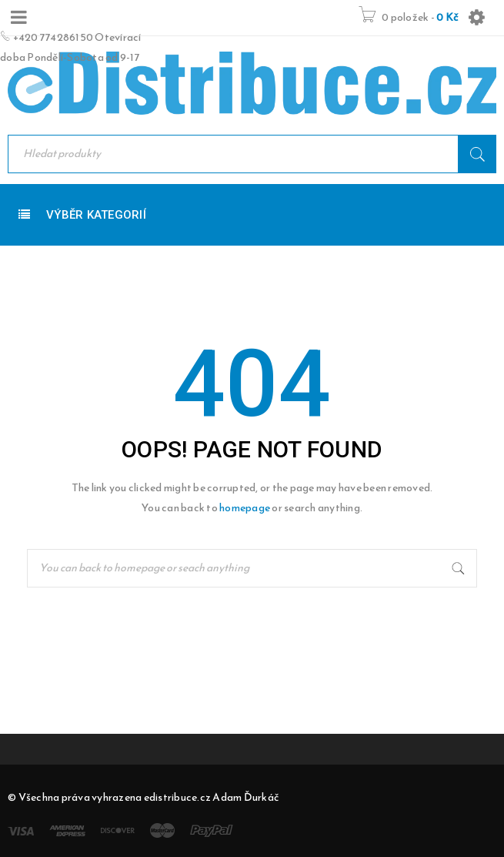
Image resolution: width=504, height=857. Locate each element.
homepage (245, 508)
